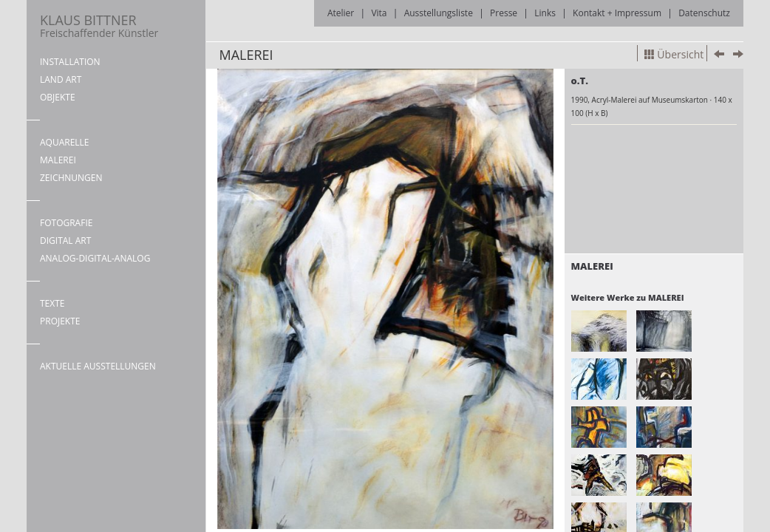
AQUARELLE (65, 142)
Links (545, 13)
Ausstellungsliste (439, 13)
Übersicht (674, 54)
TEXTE (52, 303)
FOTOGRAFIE (66, 223)
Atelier (341, 13)
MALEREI (58, 160)
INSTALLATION (70, 62)
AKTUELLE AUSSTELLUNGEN (98, 366)
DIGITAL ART (65, 241)
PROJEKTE (60, 321)
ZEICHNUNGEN (71, 178)
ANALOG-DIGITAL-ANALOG (95, 258)
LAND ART (61, 79)
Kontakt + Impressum (617, 13)
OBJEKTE (58, 97)
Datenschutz (704, 13)
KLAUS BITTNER (99, 25)
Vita (379, 13)
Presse (504, 13)
